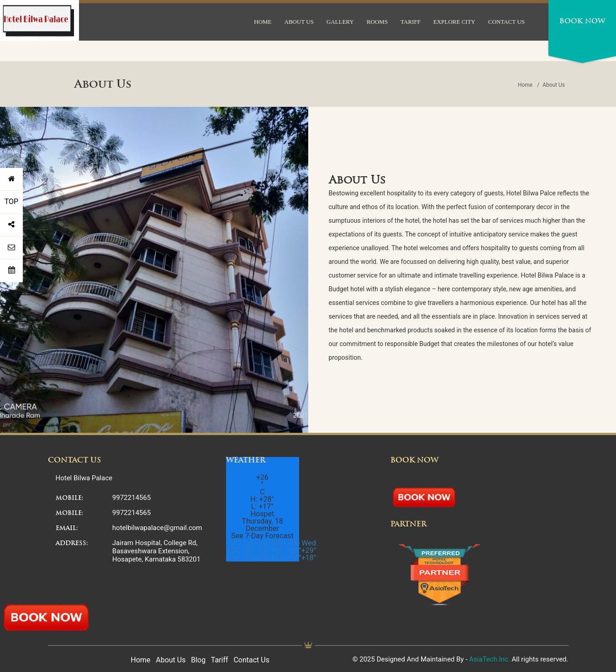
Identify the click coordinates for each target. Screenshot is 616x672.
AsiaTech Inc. (490, 659)
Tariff (220, 660)
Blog (198, 660)
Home (525, 85)
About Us (171, 660)
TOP (11, 202)
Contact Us (251, 660)
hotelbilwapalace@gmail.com (157, 528)
